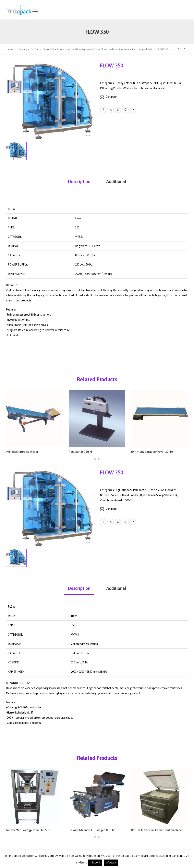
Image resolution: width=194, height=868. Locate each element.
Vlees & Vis (106, 500)
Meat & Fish (174, 83)
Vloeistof (119, 500)
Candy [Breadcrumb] (38, 49)
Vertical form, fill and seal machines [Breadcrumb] (105, 49)
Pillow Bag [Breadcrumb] (80, 49)
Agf (118, 490)
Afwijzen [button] (111, 863)
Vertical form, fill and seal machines (145, 88)
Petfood (124, 495)
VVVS (129, 500)
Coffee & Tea (132, 83)
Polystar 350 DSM (80, 452)
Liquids (162, 83)
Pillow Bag (106, 88)
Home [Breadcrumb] (10, 49)
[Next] (185, 49)
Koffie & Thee (147, 490)
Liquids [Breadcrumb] (70, 49)
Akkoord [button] (95, 863)
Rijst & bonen (148, 495)
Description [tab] (79, 181)
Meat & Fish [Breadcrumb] (130, 49)
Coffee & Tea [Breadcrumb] (49, 49)
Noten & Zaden (109, 495)
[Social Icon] (103, 110)
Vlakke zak (171, 495)
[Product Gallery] (88, 134)
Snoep (160, 495)
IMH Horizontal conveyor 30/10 (152, 452)
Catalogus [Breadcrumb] (24, 49)
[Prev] (178, 49)
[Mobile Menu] (35, 10)
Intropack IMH (149, 83)
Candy (119, 83)
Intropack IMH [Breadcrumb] (145, 49)
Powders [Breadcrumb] (61, 49)
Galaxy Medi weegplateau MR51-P (29, 830)
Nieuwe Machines (166, 490)
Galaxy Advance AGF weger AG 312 (92, 830)
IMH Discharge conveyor (22, 452)
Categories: (107, 83)
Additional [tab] (116, 181)
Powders (118, 88)
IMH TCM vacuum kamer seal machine (157, 830)
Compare (111, 97)
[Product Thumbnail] (50, 101)
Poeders (134, 495)
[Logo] (19, 10)
